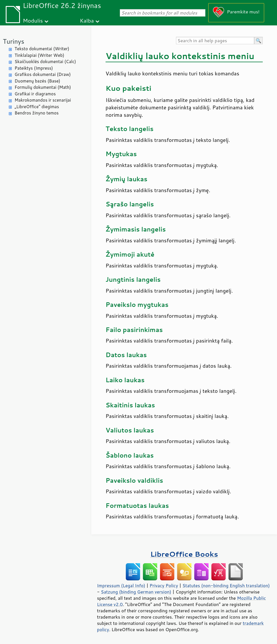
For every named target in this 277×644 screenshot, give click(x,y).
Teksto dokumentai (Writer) (42, 49)
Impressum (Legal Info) (121, 585)
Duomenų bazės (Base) (37, 81)
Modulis (33, 20)
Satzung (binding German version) (136, 592)
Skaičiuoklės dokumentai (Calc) (45, 62)
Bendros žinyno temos (37, 113)
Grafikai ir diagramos (35, 94)
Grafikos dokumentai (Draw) (43, 74)
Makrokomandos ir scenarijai (43, 100)
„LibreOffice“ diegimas (37, 107)
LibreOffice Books (184, 554)
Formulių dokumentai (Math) (43, 87)
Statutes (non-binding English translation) (226, 585)
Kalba (87, 20)
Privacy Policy (164, 585)
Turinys (14, 41)
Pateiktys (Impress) (34, 68)
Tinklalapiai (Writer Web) (39, 55)
